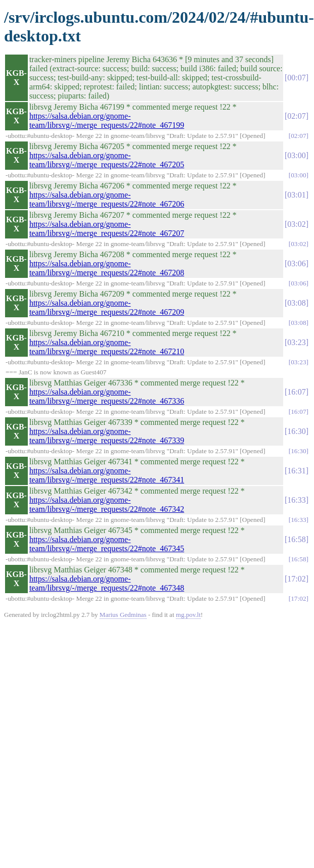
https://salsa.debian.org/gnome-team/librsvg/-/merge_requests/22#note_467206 (107, 199)
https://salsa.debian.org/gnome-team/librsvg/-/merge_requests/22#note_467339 (107, 436)
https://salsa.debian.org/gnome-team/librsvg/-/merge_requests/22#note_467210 (107, 347)
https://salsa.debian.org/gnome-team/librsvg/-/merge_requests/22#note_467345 (107, 544)
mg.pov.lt (188, 615)
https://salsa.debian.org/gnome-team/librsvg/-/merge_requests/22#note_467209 (107, 307)
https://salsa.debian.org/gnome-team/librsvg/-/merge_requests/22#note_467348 (107, 583)
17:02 (296, 579)
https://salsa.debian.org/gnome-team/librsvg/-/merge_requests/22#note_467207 (107, 229)
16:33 (296, 500)
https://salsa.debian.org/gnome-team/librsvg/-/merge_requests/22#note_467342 (107, 504)
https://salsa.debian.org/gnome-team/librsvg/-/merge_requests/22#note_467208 (107, 268)
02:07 (296, 116)
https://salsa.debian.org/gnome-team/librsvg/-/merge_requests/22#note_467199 (107, 120)
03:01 (296, 195)
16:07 (296, 392)
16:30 (296, 431)
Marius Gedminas (123, 615)
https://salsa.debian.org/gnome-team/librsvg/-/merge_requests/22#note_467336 (107, 396)
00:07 (296, 78)
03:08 (296, 303)
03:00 (296, 155)
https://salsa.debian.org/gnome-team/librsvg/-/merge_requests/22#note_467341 (107, 475)
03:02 (296, 224)
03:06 (296, 263)
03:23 (296, 342)
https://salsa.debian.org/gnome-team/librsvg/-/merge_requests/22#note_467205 (107, 160)
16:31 (296, 471)
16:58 (296, 539)
